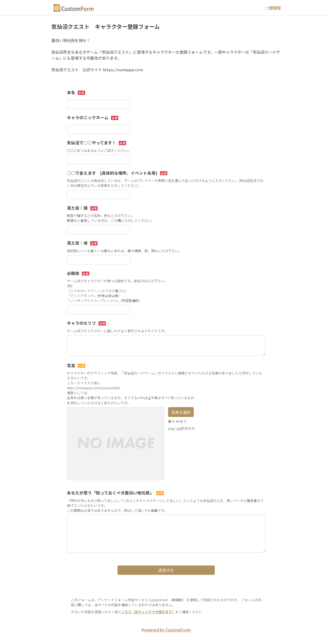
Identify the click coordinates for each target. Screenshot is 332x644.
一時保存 (273, 8)
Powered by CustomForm (166, 630)
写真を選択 (181, 412)
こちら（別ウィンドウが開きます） (148, 612)
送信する (166, 570)
